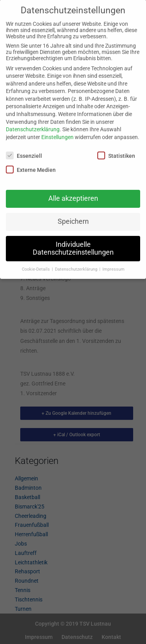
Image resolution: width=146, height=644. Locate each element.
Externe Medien (31, 163)
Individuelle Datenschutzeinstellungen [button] (73, 242)
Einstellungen (57, 130)
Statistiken (116, 149)
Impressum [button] (113, 263)
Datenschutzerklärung (33, 123)
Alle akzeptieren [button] (73, 192)
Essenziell (24, 149)
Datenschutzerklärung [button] (77, 263)
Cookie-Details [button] (36, 263)
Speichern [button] (73, 215)
